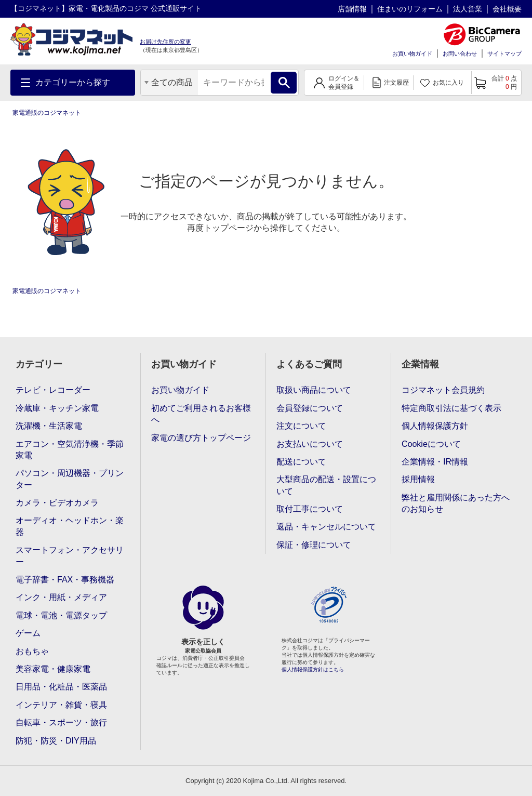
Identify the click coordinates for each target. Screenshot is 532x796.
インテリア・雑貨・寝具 (61, 705)
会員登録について (310, 408)
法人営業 (468, 9)
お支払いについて (310, 444)
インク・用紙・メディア (61, 597)
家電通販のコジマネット (47, 113)
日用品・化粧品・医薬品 (61, 687)
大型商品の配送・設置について (326, 485)
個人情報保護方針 (435, 426)
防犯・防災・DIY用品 (56, 741)
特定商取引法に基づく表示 (451, 408)
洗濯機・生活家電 (49, 426)
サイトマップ (504, 54)
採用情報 (418, 479)
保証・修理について (314, 545)
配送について (301, 462)
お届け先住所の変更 (165, 42)
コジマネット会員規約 (443, 390)
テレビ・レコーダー (53, 390)
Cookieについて (431, 444)
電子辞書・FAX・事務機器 (65, 580)
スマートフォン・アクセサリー (70, 556)
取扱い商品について (314, 390)
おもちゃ (32, 651)
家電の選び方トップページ (201, 438)
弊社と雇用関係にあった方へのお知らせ (456, 503)
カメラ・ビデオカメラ (57, 503)
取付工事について (310, 509)
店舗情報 (352, 9)
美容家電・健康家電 (53, 669)
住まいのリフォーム (410, 9)
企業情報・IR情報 (435, 462)
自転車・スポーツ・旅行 (61, 722)
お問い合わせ (460, 54)
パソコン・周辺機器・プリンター (70, 479)
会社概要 (507, 9)
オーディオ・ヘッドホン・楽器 (70, 526)
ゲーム (28, 633)
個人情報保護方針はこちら (313, 669)
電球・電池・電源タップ (61, 615)
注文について (301, 426)
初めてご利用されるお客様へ (201, 414)
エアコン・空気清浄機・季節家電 (70, 450)
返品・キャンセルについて (326, 527)
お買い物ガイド (412, 54)
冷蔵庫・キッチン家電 (57, 408)
